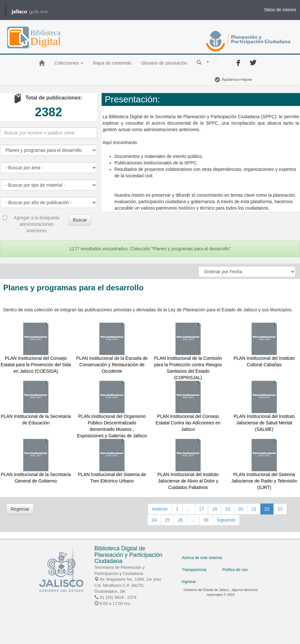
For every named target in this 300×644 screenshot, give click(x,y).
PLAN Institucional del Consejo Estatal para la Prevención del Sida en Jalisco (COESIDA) (36, 365)
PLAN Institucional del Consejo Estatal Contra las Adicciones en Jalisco (188, 423)
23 (280, 509)
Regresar (20, 509)
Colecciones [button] (69, 63)
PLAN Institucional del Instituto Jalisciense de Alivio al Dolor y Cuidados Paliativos (188, 481)
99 (206, 520)
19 (228, 509)
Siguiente (226, 520)
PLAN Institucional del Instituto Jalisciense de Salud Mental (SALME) (264, 423)
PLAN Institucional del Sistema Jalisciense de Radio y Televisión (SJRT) (264, 481)
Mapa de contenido (112, 63)
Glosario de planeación (164, 63)
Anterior (160, 509)
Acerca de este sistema (202, 558)
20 (241, 509)
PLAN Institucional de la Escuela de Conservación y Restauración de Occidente (112, 365)
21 (254, 509)
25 (167, 520)
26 (180, 520)
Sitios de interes (280, 10)
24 (154, 520)
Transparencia (194, 570)
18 (215, 509)
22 (267, 509)
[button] (203, 62)
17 (202, 509)
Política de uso (235, 570)
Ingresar (189, 582)
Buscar (80, 220)
